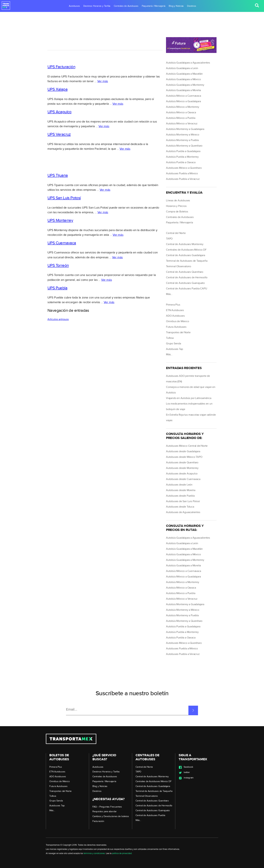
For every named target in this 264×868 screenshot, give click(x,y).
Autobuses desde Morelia (181, 490)
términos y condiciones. (94, 853)
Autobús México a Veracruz (182, 124)
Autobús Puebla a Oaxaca (181, 162)
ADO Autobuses (175, 316)
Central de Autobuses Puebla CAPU (187, 289)
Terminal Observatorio (179, 266)
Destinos (192, 6)
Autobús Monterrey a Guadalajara (185, 129)
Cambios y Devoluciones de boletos (111, 816)
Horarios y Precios (176, 206)
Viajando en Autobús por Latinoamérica (189, 398)
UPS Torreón (58, 266)
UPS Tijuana (58, 175)
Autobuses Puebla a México (182, 174)
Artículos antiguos (58, 319)
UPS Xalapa (57, 89)
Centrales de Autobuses (126, 6)
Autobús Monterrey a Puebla (182, 140)
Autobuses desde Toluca (180, 507)
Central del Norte (176, 233)
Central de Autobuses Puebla (150, 815)
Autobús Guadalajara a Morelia (183, 90)
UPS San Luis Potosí (64, 198)
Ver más (103, 81)
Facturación (98, 821)
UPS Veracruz (59, 134)
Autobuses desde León (179, 485)
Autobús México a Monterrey (183, 107)
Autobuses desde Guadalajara (183, 451)
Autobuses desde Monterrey (182, 468)
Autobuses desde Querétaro (182, 463)
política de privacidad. (122, 853)
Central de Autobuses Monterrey (185, 244)
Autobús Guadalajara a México (183, 79)
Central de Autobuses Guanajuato (185, 283)
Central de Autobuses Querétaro (185, 272)
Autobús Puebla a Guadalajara (183, 151)
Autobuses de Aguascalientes (183, 512)
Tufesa (170, 338)
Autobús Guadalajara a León (182, 68)
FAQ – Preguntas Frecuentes (107, 807)
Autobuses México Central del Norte (187, 446)
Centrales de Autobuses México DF (186, 250)
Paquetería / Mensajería (154, 6)
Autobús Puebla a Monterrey (182, 157)
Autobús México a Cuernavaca (184, 96)
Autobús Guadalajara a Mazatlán (184, 74)
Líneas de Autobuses (178, 201)
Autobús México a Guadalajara (183, 101)
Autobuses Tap (174, 349)
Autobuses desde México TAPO (184, 457)
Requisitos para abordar (104, 812)
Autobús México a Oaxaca (181, 113)
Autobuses (74, 6)
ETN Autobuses (175, 310)
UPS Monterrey (60, 220)
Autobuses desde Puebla (180, 496)
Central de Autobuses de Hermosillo (187, 278)
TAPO (169, 239)
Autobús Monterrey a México (183, 135)
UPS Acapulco (60, 112)
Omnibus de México (178, 321)
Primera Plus (173, 305)
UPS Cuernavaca (62, 243)
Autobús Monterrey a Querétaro (184, 146)
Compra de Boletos (177, 212)
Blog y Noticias (176, 6)
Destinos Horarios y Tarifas (97, 6)
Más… (169, 294)
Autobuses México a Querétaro (184, 168)
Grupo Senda (174, 344)
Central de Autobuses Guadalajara (186, 255)
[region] (105, 41)
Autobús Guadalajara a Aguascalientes (188, 63)
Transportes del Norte (178, 332)
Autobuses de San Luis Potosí (183, 501)
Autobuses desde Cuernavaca (183, 479)
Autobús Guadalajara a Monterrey (185, 85)
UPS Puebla (57, 288)
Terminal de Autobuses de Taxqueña (187, 261)
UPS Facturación (61, 67)
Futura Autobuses (176, 327)
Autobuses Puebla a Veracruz (183, 179)
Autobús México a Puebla (181, 118)
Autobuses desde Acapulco (182, 474)
